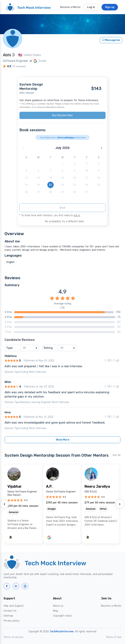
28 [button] (50, 192)
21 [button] (50, 185)
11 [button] (99, 171)
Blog (55, 611)
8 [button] (63, 171)
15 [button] (63, 178)
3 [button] (87, 164)
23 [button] (75, 185)
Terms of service (13, 637)
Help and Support (14, 606)
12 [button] (26, 178)
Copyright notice (62, 616)
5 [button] (26, 171)
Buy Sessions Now (63, 115)
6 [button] (38, 171)
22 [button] (63, 185)
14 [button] (50, 178)
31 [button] (87, 192)
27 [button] (38, 192)
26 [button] (26, 192)
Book (63, 208)
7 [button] (50, 171)
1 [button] (63, 164)
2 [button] (75, 164)
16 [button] (75, 178)
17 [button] (87, 178)
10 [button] (87, 171)
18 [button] (99, 178)
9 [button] (75, 171)
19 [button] (26, 185)
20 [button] (38, 185)
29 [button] (63, 192)
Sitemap (8, 616)
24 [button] (87, 185)
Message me (111, 40)
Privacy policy (11, 621)
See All (116, 455)
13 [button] (38, 178)
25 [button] (99, 185)
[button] (101, 148)
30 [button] (75, 192)
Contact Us (10, 611)
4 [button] (99, 164)
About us (58, 606)
